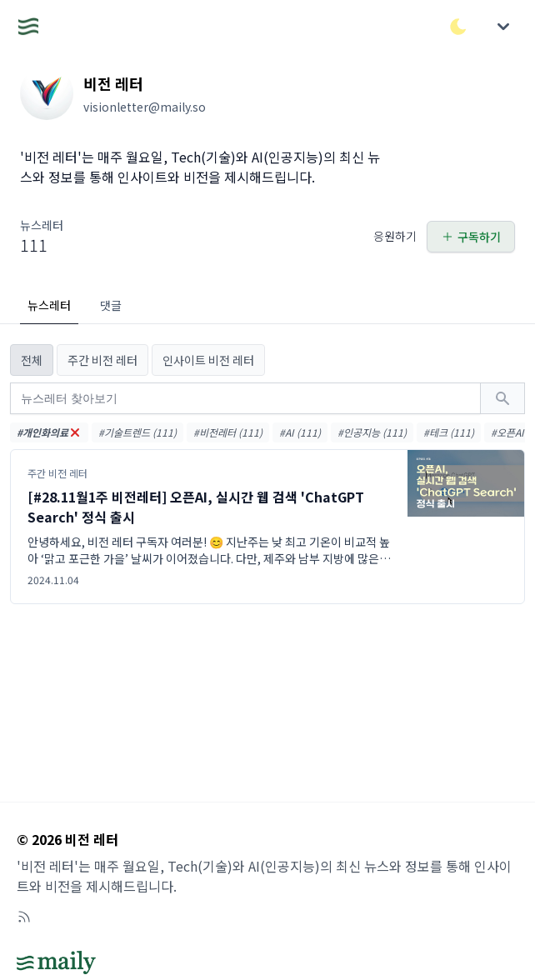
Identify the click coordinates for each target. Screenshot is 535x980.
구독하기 (471, 237)
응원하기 (395, 236)
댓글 (111, 305)
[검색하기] (502, 398)
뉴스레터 (49, 305)
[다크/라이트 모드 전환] (458, 27)
